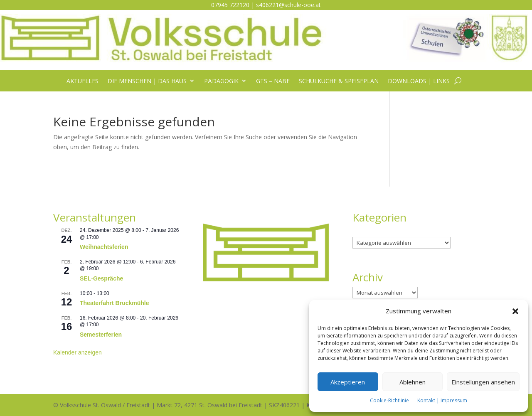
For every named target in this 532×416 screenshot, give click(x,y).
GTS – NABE (273, 81)
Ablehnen (413, 382)
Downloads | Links (419, 81)
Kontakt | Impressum (442, 400)
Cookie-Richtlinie (389, 400)
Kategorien (367, 232)
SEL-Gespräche (101, 278)
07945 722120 (230, 5)
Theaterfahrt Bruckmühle (114, 303)
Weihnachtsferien (104, 247)
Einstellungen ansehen (483, 382)
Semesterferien (101, 335)
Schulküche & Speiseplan (339, 81)
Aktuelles (83, 81)
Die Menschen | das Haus (147, 81)
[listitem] (266, 234)
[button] (515, 311)
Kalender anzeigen (78, 352)
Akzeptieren (348, 382)
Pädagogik (221, 81)
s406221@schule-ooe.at (288, 5)
